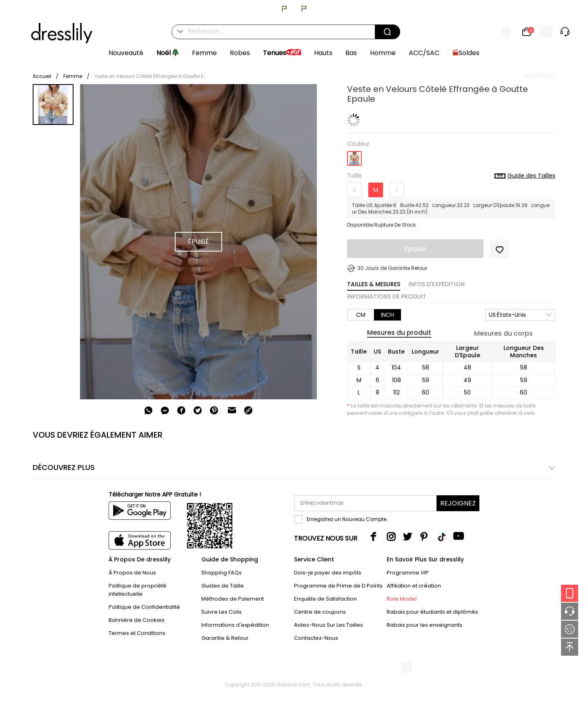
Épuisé (415, 249)
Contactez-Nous (316, 638)
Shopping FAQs (222, 573)
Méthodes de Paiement (233, 599)
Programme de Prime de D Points (338, 586)
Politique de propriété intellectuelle (138, 590)
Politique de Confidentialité (144, 607)
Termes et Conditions (137, 633)
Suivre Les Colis (222, 612)
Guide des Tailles (525, 176)
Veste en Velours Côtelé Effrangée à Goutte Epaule (151, 76)
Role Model (402, 599)
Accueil (42, 76)
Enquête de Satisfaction (325, 599)
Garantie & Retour (225, 638)
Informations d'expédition (235, 625)
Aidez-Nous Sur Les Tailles (329, 625)
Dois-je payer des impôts (328, 573)
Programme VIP (408, 573)
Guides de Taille (223, 586)
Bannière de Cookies (137, 620)
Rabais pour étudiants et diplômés (432, 612)
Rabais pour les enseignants (424, 625)
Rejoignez (458, 503)
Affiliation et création (414, 586)
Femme (73, 76)
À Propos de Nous (132, 573)
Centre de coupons (320, 612)
